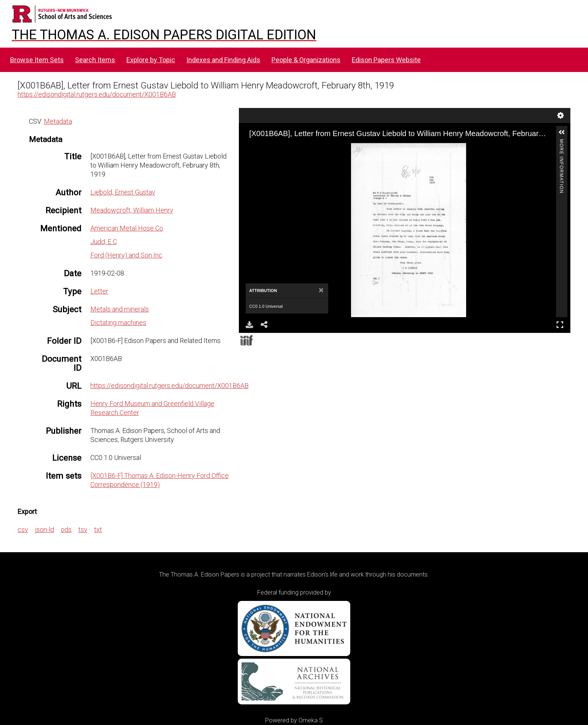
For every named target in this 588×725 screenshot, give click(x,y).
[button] (562, 132)
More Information (561, 142)
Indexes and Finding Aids (223, 60)
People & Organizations (306, 60)
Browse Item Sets (37, 60)
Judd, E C (104, 242)
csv (23, 530)
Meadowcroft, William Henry (132, 210)
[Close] (321, 291)
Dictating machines (118, 323)
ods (66, 530)
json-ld (44, 530)
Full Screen (560, 324)
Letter (99, 291)
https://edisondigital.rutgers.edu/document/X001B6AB (97, 94)
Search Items (95, 60)
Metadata (58, 121)
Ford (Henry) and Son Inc (126, 255)
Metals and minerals (120, 309)
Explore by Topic (151, 60)
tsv (83, 530)
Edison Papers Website (386, 60)
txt (98, 530)
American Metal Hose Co (127, 228)
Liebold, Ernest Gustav (123, 192)
